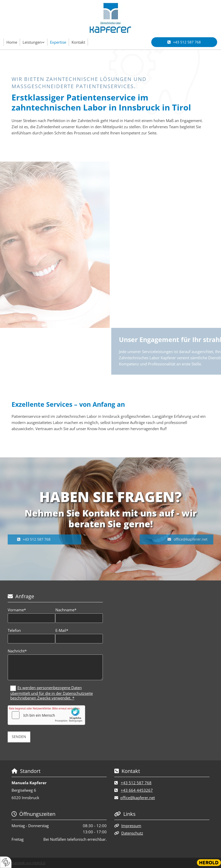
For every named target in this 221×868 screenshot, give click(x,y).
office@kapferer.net (138, 798)
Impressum (131, 826)
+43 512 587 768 (136, 783)
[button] (184, 42)
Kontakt (78, 42)
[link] (34, 42)
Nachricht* (17, 651)
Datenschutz (132, 833)
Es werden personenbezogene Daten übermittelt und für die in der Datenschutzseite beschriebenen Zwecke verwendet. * (52, 693)
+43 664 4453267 (137, 790)
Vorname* (17, 610)
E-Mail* (62, 630)
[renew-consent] (6, 862)
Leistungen (32, 42)
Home (12, 42)
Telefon (14, 630)
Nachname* (66, 610)
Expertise (58, 42)
